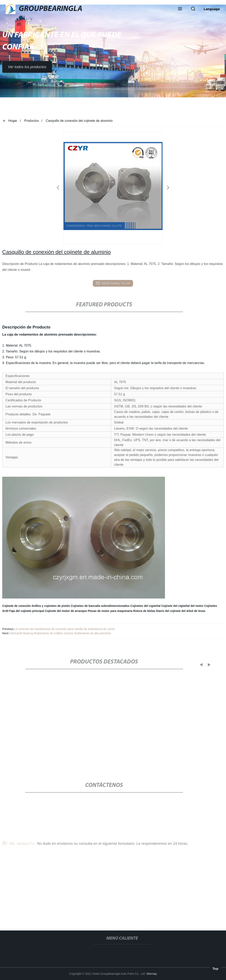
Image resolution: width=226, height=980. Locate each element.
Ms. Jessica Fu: (19, 853)
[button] (180, 9)
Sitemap (151, 974)
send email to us (113, 283)
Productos (32, 121)
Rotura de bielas (144, 611)
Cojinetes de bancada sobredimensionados (100, 606)
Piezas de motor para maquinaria (110, 611)
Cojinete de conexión (17, 606)
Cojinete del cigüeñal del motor (182, 606)
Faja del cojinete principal (27, 611)
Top (215, 968)
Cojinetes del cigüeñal (145, 606)
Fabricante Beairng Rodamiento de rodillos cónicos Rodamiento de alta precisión (60, 633)
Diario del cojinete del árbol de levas (181, 611)
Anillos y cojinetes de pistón (51, 606)
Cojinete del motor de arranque (66, 611)
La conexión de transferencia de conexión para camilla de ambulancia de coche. (65, 629)
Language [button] (212, 9)
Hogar (13, 121)
